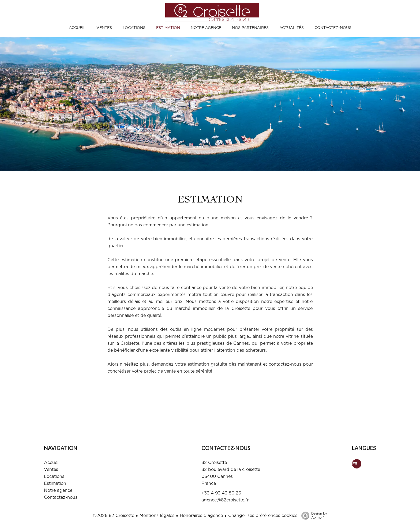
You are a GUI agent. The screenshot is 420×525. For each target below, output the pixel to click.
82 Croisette (214, 463)
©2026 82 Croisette (114, 516)
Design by (313, 516)
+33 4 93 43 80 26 (221, 493)
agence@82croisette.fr (225, 500)
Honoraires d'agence (201, 516)
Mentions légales (157, 516)
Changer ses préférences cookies (263, 516)
